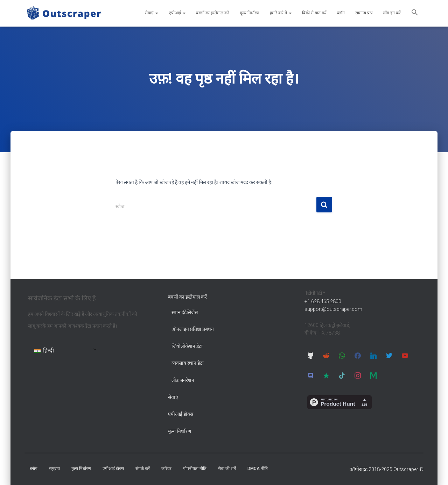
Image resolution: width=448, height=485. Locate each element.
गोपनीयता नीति (195, 469)
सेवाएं (152, 13)
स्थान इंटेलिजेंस (185, 312)
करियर (166, 469)
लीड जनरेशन (183, 380)
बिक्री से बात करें (314, 13)
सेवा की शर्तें (227, 469)
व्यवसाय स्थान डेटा (188, 363)
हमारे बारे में (281, 13)
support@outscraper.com (333, 309)
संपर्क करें (143, 469)
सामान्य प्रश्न (364, 13)
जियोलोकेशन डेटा (187, 346)
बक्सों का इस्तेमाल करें (213, 13)
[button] (415, 13)
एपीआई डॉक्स (181, 414)
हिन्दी (44, 351)
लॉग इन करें (392, 13)
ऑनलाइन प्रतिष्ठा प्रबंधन (193, 329)
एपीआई (177, 13)
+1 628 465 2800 (323, 301)
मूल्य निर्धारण (250, 13)
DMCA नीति (258, 469)
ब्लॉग (341, 13)
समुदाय (54, 469)
